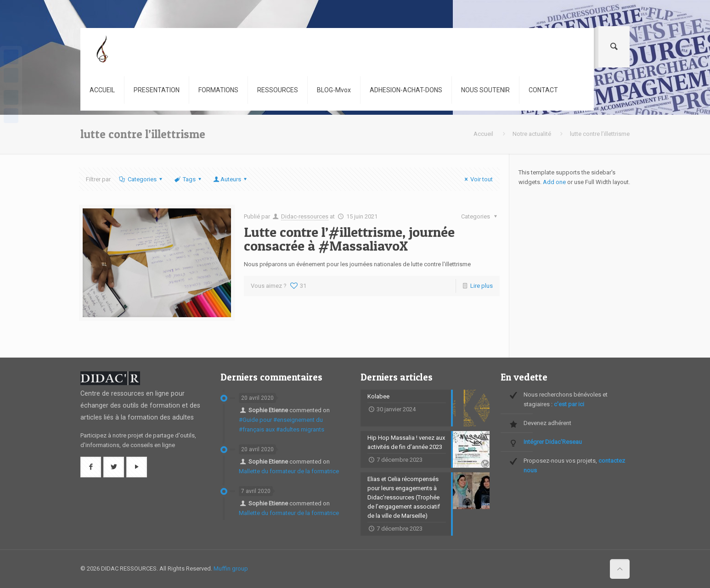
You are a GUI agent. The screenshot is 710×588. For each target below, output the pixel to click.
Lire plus (482, 286)
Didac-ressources (305, 216)
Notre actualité (532, 134)
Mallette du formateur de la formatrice (289, 471)
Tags (189, 179)
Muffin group (231, 568)
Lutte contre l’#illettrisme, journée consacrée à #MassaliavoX (349, 239)
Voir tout (477, 179)
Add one (554, 182)
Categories (141, 179)
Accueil (483, 134)
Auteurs (231, 179)
